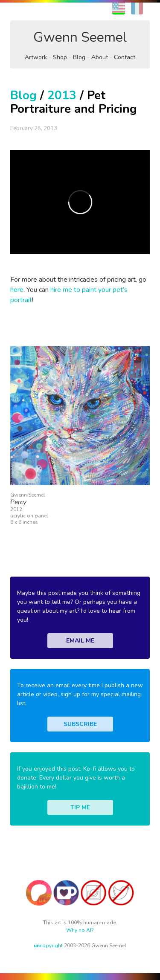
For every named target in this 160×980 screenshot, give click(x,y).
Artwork (36, 57)
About (100, 57)
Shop (60, 57)
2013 (62, 95)
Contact (125, 57)
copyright (48, 946)
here (17, 290)
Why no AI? (80, 930)
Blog (79, 57)
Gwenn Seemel (80, 37)
